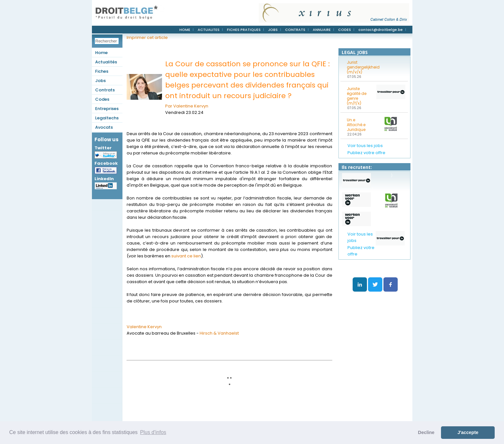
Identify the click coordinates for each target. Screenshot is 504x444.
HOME (185, 30)
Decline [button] (426, 432)
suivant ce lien (186, 256)
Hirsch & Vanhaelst (219, 333)
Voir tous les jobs (365, 146)
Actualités (106, 62)
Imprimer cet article (147, 37)
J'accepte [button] (468, 432)
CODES (345, 30)
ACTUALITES (209, 30)
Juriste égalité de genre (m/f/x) (357, 96)
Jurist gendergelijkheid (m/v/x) (360, 67)
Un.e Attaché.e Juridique (356, 125)
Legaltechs (107, 118)
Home (101, 53)
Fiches (102, 71)
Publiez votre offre (366, 153)
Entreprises (107, 109)
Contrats (105, 90)
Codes (102, 99)
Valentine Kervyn (144, 327)
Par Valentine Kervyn (187, 106)
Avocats (104, 127)
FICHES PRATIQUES (244, 30)
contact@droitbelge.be (381, 30)
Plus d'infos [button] (153, 432)
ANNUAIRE (322, 30)
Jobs (100, 81)
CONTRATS (295, 30)
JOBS (273, 30)
